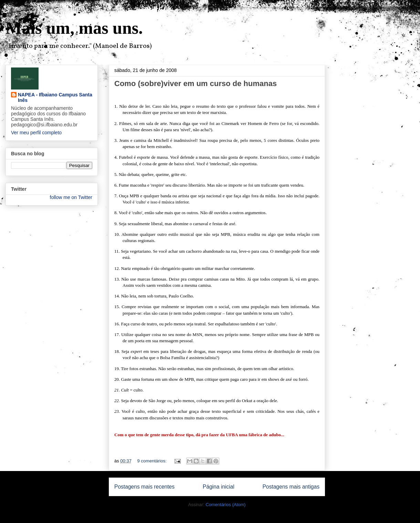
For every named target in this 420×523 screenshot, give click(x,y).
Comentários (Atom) (225, 505)
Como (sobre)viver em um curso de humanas (196, 83)
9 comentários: (153, 461)
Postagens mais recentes (144, 487)
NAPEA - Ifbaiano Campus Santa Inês (55, 97)
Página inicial (219, 487)
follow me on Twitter (71, 197)
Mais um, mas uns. (74, 28)
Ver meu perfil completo (36, 133)
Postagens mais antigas (291, 487)
